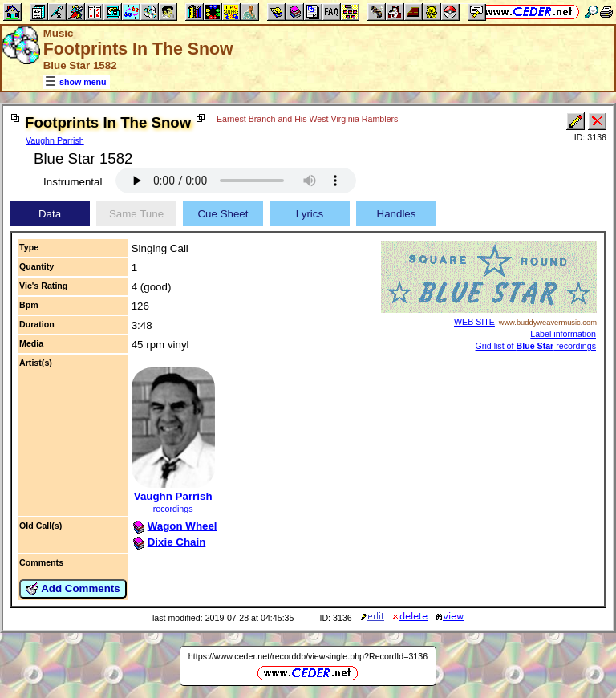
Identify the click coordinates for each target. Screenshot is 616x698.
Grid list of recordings (536, 346)
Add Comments (73, 589)
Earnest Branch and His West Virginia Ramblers (307, 119)
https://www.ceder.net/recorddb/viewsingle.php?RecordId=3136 (308, 656)
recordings (173, 509)
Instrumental (73, 182)
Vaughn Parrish (55, 140)
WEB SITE (474, 322)
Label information (563, 334)
